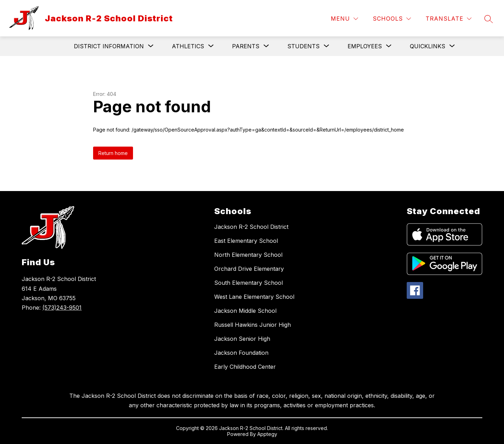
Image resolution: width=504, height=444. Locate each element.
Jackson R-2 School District (251, 227)
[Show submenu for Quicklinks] (428, 46)
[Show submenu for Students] (303, 46)
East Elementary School (246, 241)
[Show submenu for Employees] (365, 46)
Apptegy (267, 434)
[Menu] (344, 19)
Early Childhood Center (245, 367)
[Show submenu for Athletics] (188, 46)
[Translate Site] (449, 19)
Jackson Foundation (241, 353)
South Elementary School (248, 283)
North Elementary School (248, 255)
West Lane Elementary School (254, 297)
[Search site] (489, 19)
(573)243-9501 (62, 308)
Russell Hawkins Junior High (253, 325)
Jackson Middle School (245, 311)
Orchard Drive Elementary (249, 269)
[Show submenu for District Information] (109, 46)
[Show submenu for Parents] (246, 46)
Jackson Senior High (242, 339)
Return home (113, 153)
